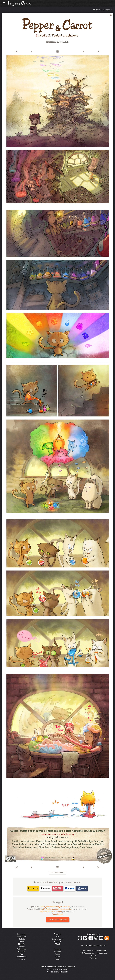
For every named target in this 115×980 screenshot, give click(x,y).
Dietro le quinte (57, 939)
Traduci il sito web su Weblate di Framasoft (57, 967)
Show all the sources (57, 920)
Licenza (22, 959)
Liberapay (57, 949)
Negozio (22, 952)
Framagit (57, 934)
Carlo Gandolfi (63, 42)
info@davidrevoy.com (98, 946)
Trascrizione (58, 873)
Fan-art (22, 942)
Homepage (22, 934)
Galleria (22, 939)
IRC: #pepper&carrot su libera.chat (93, 953)
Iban (57, 959)
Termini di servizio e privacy (57, 969)
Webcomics (22, 937)
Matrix (93, 956)
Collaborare (22, 949)
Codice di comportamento (57, 972)
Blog (22, 954)
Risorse (22, 947)
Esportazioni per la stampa (57, 912)
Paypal (58, 957)
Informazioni (22, 957)
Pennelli (58, 942)
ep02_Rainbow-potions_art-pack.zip (63, 907)
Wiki (57, 937)
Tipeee (57, 954)
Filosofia (22, 944)
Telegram (93, 958)
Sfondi (57, 944)
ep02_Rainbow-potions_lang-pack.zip (64, 909)
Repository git (57, 914)
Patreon (57, 952)
